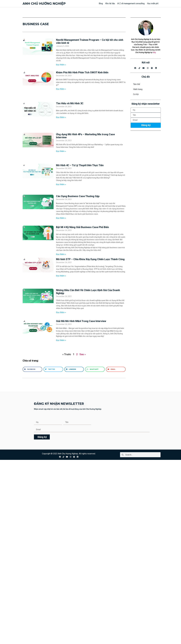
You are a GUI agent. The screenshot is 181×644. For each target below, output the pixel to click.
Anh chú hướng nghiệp (44, 4)
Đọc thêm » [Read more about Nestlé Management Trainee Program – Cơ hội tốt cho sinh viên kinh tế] (61, 65)
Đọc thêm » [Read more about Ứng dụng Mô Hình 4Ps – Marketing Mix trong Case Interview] (61, 151)
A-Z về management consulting (131, 3)
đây (154, 52)
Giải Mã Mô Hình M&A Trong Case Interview (81, 321)
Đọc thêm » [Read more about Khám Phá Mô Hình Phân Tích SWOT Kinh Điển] (61, 89)
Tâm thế (137, 84)
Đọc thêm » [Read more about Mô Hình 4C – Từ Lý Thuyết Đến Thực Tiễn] (61, 184)
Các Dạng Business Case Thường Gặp (78, 196)
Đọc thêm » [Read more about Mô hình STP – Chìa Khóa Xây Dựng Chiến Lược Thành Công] (61, 276)
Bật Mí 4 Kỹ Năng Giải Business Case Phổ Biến (82, 227)
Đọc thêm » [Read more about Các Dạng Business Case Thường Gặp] (61, 218)
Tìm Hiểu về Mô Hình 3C (70, 103)
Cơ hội (136, 94)
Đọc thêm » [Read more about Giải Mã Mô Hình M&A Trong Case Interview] (61, 340)
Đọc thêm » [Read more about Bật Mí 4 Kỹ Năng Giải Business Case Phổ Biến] (61, 254)
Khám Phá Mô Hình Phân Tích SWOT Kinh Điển (82, 72)
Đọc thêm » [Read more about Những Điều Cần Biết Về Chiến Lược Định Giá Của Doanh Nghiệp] (61, 312)
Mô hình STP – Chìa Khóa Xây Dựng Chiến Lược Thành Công (90, 259)
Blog (101, 3)
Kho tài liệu (110, 3)
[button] (32, 369)
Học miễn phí (153, 3)
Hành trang (138, 89)
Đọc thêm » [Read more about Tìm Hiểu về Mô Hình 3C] (61, 117)
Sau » (83, 354)
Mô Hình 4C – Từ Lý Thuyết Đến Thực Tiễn (80, 165)
